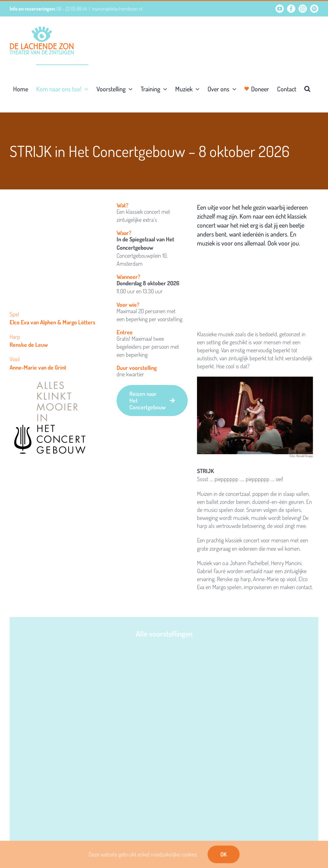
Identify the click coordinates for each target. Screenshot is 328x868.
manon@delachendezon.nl (117, 9)
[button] (307, 88)
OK (224, 854)
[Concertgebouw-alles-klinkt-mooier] (50, 381)
